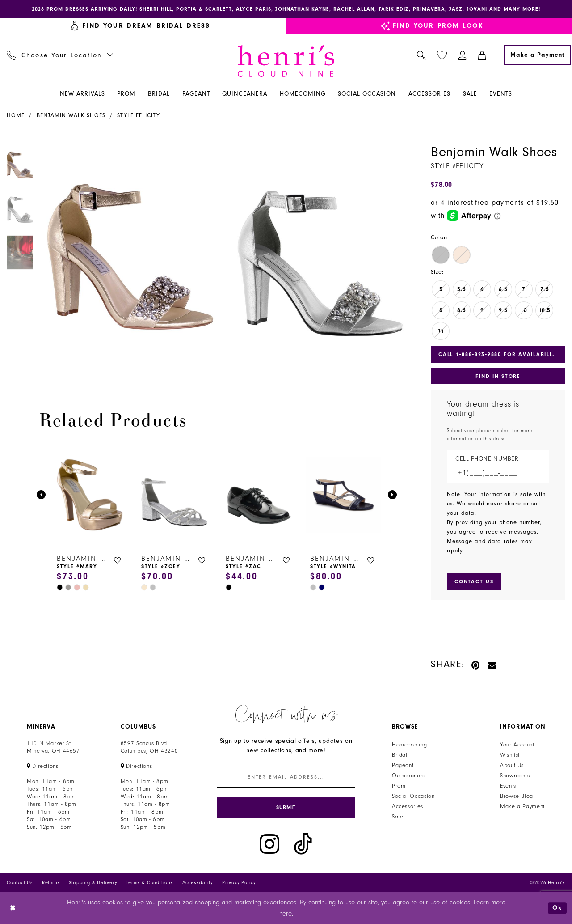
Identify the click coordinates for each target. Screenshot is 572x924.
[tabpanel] (130, 260)
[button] (463, 55)
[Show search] (422, 55)
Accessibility (198, 883)
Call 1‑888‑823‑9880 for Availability (499, 354)
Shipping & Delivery (93, 883)
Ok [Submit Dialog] (557, 908)
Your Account (517, 745)
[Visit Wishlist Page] (442, 55)
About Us (512, 765)
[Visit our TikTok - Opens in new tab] (303, 844)
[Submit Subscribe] (286, 807)
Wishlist (510, 755)
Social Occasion (413, 796)
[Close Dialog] (13, 908)
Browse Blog (517, 796)
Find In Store (498, 376)
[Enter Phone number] (494, 473)
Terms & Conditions (149, 883)
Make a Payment (522, 806)
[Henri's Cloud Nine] (286, 61)
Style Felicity (139, 115)
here (286, 913)
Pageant (403, 765)
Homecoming (409, 745)
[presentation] (90, 495)
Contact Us (20, 883)
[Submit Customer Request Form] (474, 581)
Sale (398, 817)
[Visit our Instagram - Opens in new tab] (269, 844)
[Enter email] (286, 777)
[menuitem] (60, 55)
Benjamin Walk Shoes (71, 115)
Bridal (400, 755)
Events (508, 786)
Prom (399, 786)
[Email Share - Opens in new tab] (492, 664)
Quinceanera (409, 776)
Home (16, 115)
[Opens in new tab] (43, 766)
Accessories (408, 806)
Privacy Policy (239, 883)
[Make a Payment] (538, 55)
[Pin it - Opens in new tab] (476, 664)
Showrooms (515, 776)
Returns (51, 883)
